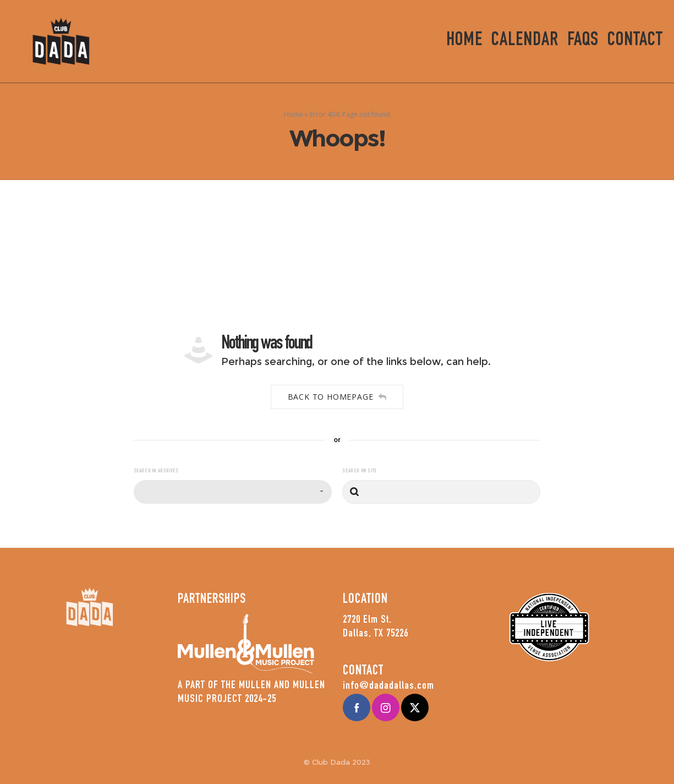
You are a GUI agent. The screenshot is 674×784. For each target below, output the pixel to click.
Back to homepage (337, 397)
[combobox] (233, 492)
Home (294, 114)
